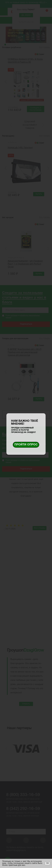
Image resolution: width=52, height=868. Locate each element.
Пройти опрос (26, 445)
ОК (47, 863)
